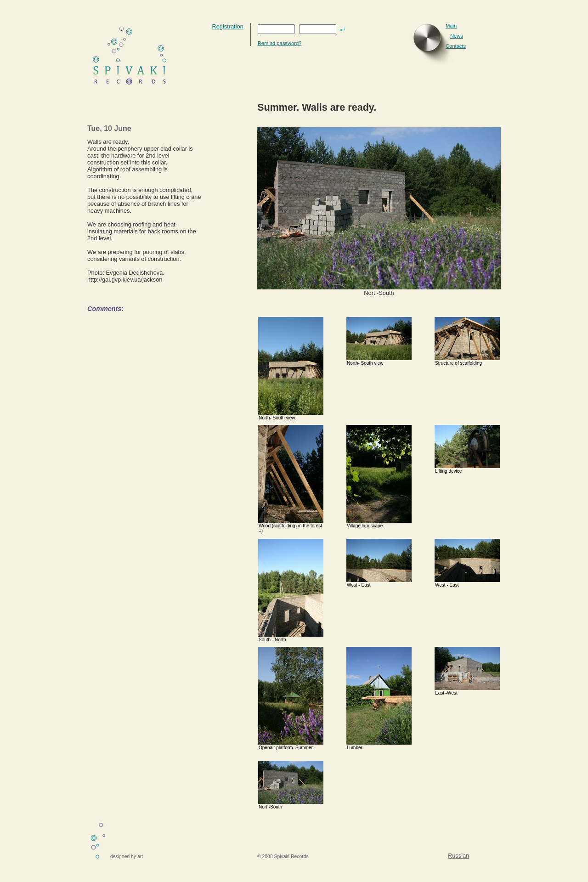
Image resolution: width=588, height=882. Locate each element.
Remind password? (280, 43)
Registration (227, 26)
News (457, 36)
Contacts (456, 46)
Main (451, 26)
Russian (458, 856)
